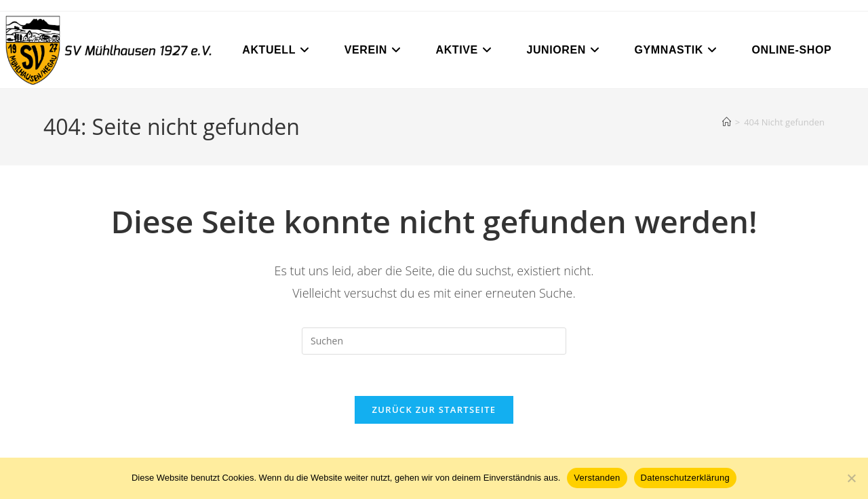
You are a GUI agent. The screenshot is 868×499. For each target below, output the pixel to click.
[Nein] (851, 478)
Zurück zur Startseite (434, 410)
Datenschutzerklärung (685, 478)
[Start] (727, 122)
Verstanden (597, 478)
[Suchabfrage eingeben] (434, 341)
